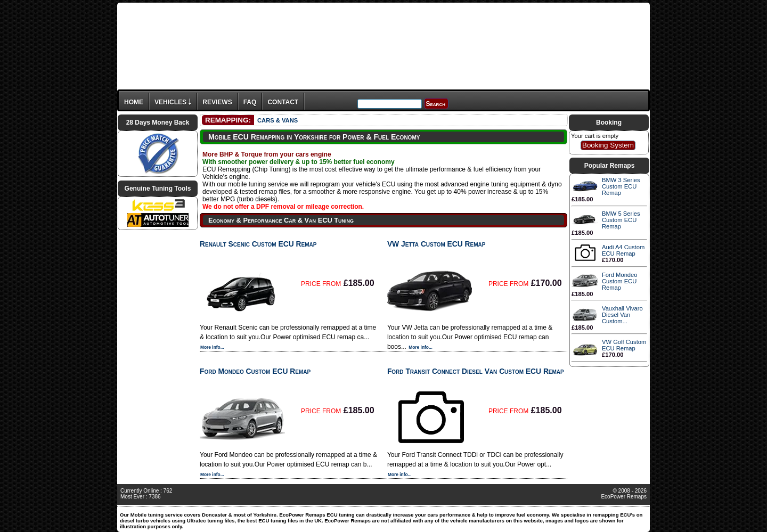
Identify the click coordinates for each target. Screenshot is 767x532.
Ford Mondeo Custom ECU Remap (255, 371)
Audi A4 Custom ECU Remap (623, 250)
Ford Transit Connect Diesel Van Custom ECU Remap (476, 371)
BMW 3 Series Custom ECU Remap (621, 186)
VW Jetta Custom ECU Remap (436, 244)
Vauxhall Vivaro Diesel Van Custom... (622, 315)
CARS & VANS (278, 120)
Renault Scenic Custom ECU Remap (258, 244)
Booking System (608, 145)
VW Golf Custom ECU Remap (624, 345)
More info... (212, 347)
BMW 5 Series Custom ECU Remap (621, 220)
